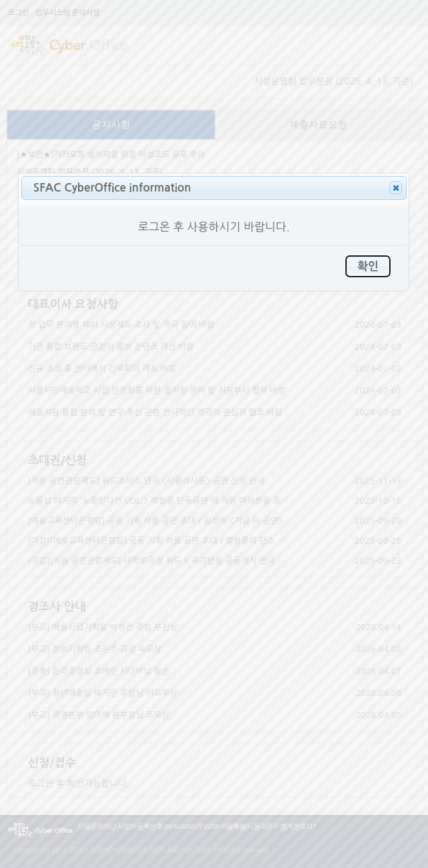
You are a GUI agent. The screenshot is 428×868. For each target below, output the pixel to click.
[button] (396, 188)
